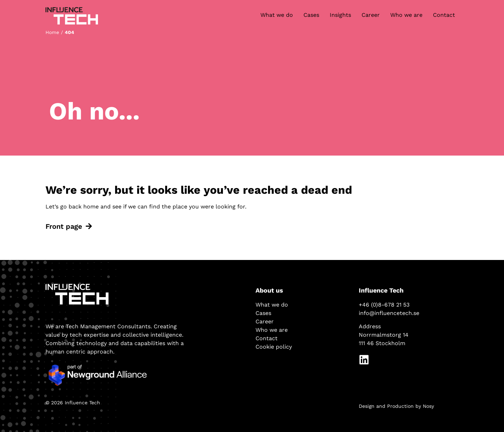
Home (52, 32)
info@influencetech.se (389, 313)
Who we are (406, 15)
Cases (311, 15)
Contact (444, 15)
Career (371, 15)
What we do (277, 15)
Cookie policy (274, 347)
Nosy (428, 406)
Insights (340, 15)
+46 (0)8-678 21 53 (384, 305)
